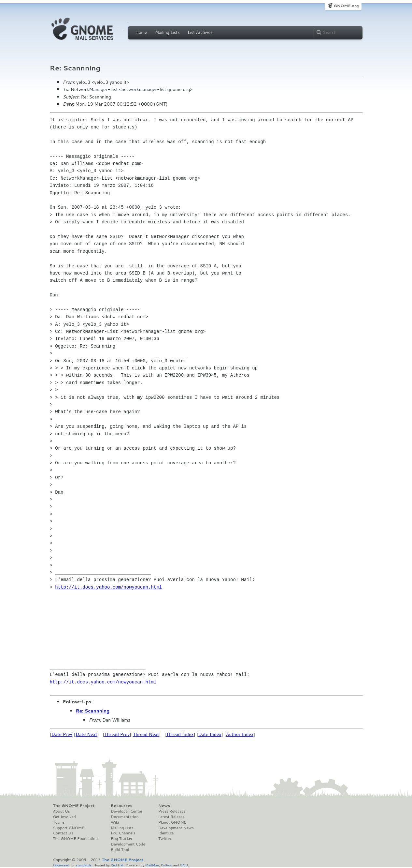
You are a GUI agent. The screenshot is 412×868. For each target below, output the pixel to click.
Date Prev (62, 734)
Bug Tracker (122, 839)
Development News (176, 828)
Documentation (125, 817)
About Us (62, 811)
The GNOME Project (74, 806)
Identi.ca (166, 833)
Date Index (210, 734)
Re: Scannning (93, 711)
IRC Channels (123, 833)
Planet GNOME (172, 822)
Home (141, 32)
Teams (59, 822)
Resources (121, 806)
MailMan (152, 865)
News (164, 806)
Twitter (165, 839)
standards (84, 865)
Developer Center (127, 811)
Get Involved (64, 817)
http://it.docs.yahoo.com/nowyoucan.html (108, 587)
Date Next (86, 734)
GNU (184, 865)
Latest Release (171, 817)
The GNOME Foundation (76, 839)
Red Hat (117, 865)
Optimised (61, 865)
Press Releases (172, 811)
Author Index (240, 734)
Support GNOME (69, 828)
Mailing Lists (167, 32)
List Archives (200, 32)
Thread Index (180, 734)
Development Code (128, 844)
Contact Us (63, 833)
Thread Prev (117, 734)
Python (167, 865)
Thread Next (146, 734)
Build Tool (120, 850)
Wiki (115, 822)
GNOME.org (346, 6)
